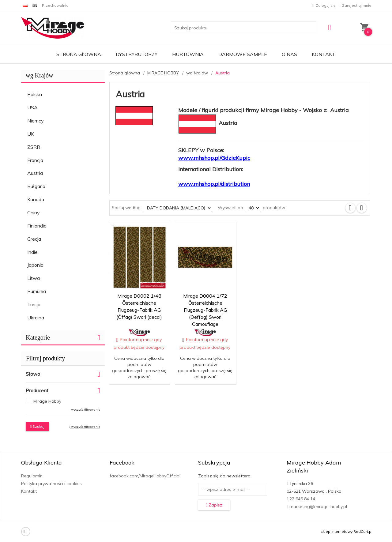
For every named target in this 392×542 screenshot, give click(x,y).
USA (32, 107)
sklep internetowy (337, 531)
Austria (35, 173)
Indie (32, 252)
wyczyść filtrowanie (86, 410)
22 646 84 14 (301, 499)
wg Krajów (39, 75)
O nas (289, 54)
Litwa (34, 278)
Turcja (34, 304)
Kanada (36, 199)
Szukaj (37, 426)
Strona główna (79, 54)
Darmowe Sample (243, 54)
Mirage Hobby (47, 401)
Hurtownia (188, 54)
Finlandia (37, 226)
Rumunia (37, 291)
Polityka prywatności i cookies (51, 484)
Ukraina (36, 318)
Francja (35, 160)
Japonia (35, 265)
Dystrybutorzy (137, 54)
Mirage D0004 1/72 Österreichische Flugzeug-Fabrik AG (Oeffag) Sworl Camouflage (205, 310)
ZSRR (34, 147)
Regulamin (32, 476)
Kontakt (324, 54)
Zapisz (214, 505)
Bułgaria (36, 186)
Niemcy (36, 121)
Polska (35, 94)
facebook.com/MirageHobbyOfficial (145, 476)
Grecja (34, 239)
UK (31, 134)
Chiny (34, 213)
